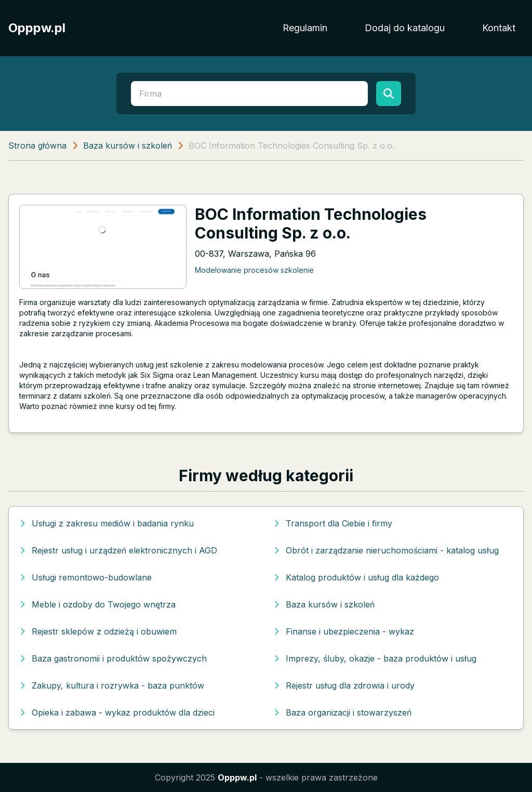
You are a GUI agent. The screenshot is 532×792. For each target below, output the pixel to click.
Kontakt (499, 28)
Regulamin (305, 28)
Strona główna (37, 146)
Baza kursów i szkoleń (128, 146)
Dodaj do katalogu (405, 28)
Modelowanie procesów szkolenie (254, 270)
